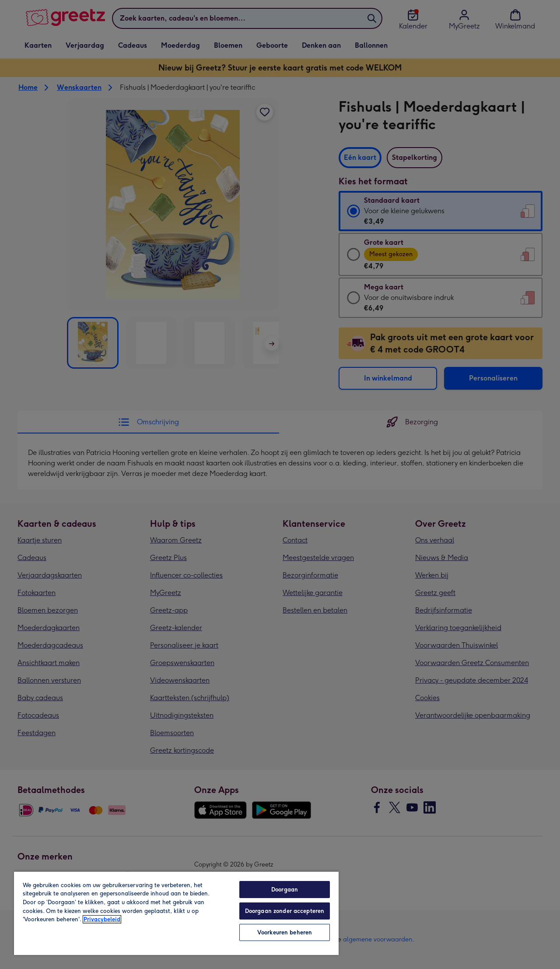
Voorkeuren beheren (285, 932)
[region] (176, 913)
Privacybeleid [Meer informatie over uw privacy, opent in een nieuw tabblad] (102, 919)
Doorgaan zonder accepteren (285, 911)
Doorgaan (285, 890)
